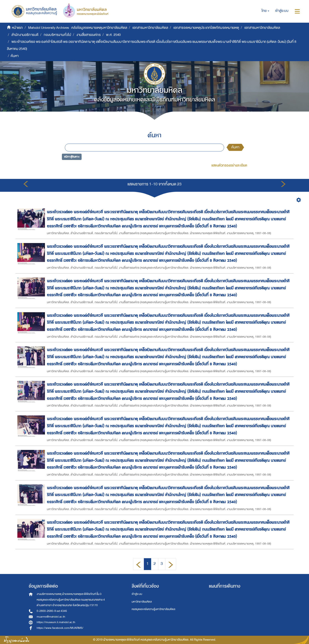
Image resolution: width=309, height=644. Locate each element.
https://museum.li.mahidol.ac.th (56, 622)
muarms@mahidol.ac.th (51, 617)
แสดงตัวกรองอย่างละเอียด (229, 165)
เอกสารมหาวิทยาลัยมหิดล (150, 28)
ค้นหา (235, 147)
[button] (265, 11)
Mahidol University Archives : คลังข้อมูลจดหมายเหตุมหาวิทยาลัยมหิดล (78, 28)
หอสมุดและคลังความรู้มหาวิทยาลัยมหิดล (153, 609)
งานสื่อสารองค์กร (89, 35)
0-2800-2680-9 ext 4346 (52, 611)
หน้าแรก (17, 28)
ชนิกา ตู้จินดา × (72, 157)
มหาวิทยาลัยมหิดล (142, 602)
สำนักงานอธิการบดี (25, 35)
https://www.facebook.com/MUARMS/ (60, 628)
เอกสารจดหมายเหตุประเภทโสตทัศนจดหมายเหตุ (206, 28)
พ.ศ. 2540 (113, 35)
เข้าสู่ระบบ (137, 594)
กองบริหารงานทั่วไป (57, 35)
